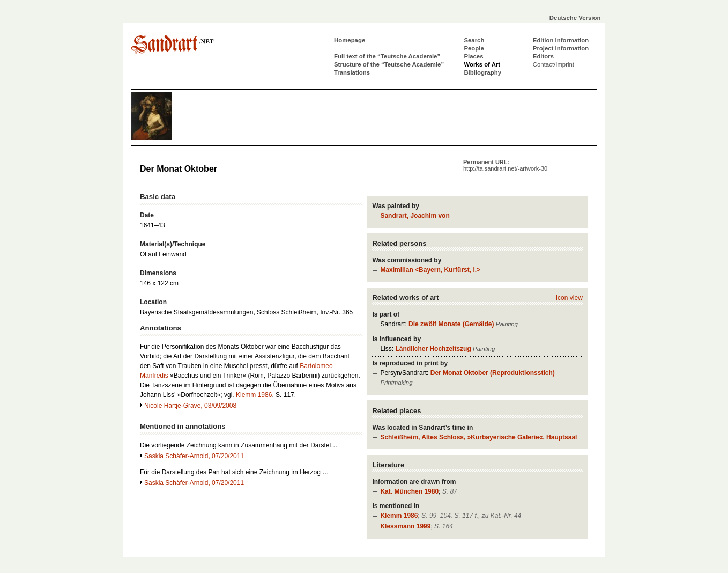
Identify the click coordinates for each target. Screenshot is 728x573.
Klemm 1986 (399, 516)
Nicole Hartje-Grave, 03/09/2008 (190, 406)
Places (473, 56)
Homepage (350, 40)
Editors (543, 56)
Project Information (561, 48)
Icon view (569, 298)
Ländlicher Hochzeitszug (433, 349)
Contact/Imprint (554, 64)
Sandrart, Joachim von (415, 216)
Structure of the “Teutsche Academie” (389, 64)
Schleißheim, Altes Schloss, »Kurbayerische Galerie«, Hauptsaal (478, 437)
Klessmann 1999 (405, 526)
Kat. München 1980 (409, 491)
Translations (352, 72)
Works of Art (482, 64)
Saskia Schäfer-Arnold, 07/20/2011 (194, 456)
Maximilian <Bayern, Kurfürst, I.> (430, 270)
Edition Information (561, 40)
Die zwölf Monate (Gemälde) (451, 324)
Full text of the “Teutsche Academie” (387, 56)
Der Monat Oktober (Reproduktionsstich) (493, 373)
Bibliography (482, 72)
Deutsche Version (575, 18)
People (474, 48)
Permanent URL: (505, 165)
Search (474, 40)
